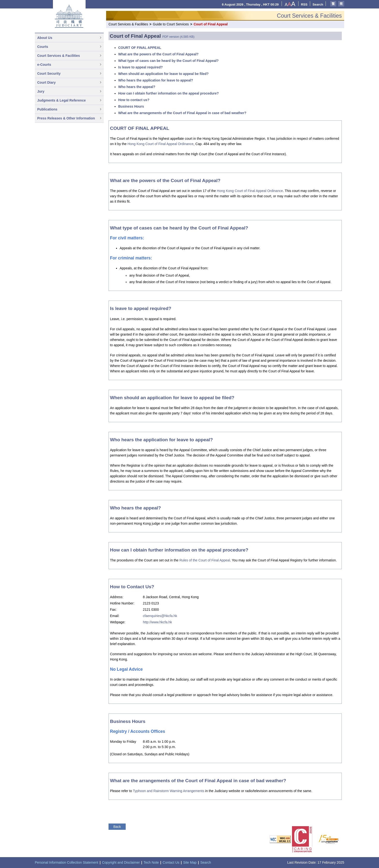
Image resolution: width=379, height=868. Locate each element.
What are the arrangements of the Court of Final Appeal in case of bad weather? (182, 113)
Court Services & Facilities (59, 56)
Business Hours (131, 106)
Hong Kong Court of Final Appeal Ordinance (160, 144)
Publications (47, 109)
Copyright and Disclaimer (121, 862)
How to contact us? (134, 100)
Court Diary (46, 82)
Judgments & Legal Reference (62, 100)
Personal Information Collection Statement (66, 862)
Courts (43, 47)
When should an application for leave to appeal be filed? (163, 74)
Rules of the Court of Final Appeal (205, 560)
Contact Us (171, 862)
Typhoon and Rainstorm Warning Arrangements (169, 791)
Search (318, 4)
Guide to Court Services (171, 24)
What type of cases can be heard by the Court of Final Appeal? (168, 61)
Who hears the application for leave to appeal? (156, 80)
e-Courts (44, 65)
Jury (41, 91)
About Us (45, 38)
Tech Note (151, 862)
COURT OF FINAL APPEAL (140, 48)
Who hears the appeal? (137, 87)
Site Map (190, 862)
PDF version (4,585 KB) (178, 37)
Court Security (49, 74)
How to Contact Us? (132, 587)
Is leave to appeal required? (140, 67)
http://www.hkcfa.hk (157, 622)
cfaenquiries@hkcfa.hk (160, 616)
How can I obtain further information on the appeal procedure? (168, 93)
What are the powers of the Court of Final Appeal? (158, 54)
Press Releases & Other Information (66, 118)
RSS (304, 4)
